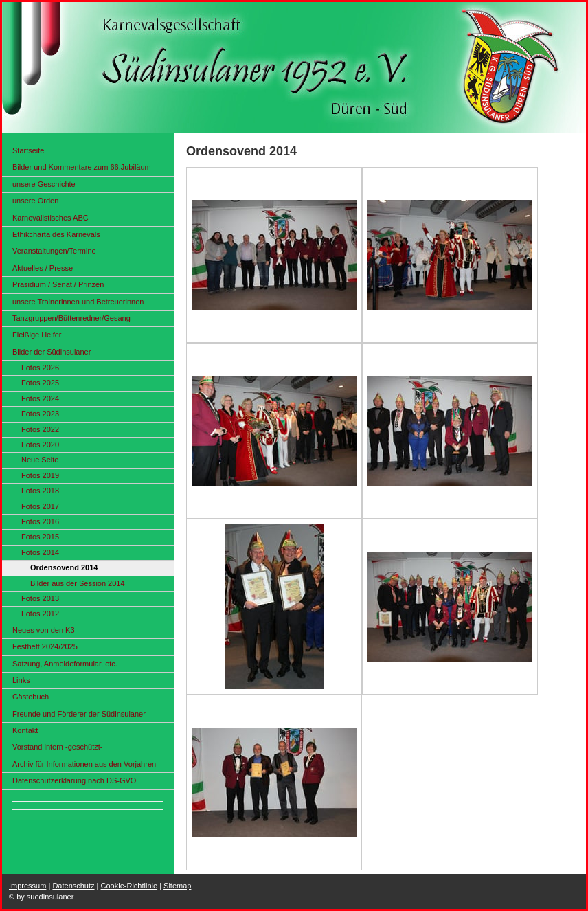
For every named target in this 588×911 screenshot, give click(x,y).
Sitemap (177, 886)
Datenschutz (73, 886)
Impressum (27, 886)
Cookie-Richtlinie (129, 886)
